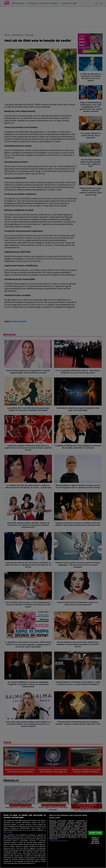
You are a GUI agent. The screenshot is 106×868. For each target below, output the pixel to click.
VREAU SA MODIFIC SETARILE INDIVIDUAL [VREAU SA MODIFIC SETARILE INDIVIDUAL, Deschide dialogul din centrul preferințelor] (95, 840)
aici (20, 852)
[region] (53, 840)
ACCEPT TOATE (95, 833)
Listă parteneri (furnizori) (58, 841)
